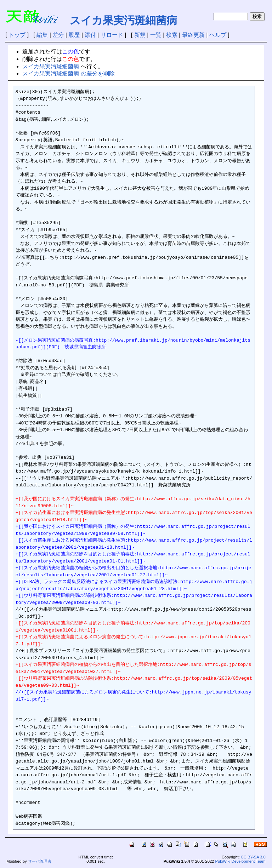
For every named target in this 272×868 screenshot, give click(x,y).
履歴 (74, 35)
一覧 (156, 35)
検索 (172, 35)
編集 (42, 35)
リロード (112, 35)
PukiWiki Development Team (240, 861)
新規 (140, 35)
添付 (90, 35)
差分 (58, 35)
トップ (17, 35)
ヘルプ (218, 35)
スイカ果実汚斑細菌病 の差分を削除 (68, 73)
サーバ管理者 (40, 861)
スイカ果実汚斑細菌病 (123, 20)
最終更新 (193, 35)
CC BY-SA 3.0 (253, 857)
